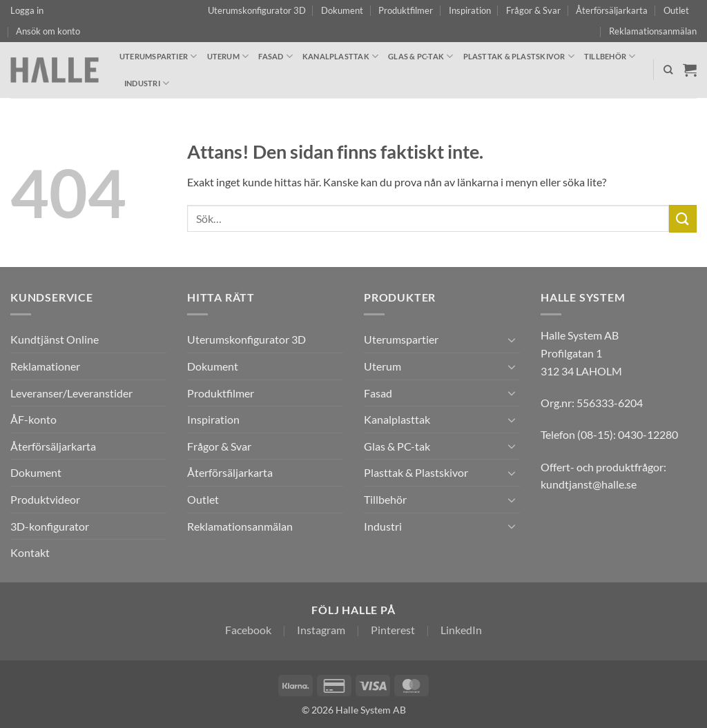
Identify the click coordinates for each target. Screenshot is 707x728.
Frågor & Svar (533, 10)
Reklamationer (45, 366)
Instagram (321, 630)
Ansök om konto (48, 31)
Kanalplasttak (340, 56)
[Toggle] (512, 340)
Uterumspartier (158, 56)
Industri (147, 83)
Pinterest (393, 630)
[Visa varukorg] (690, 70)
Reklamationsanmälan (653, 31)
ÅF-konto (33, 419)
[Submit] (683, 218)
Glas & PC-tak (420, 56)
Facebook (248, 630)
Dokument (342, 10)
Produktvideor (45, 499)
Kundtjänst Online (55, 339)
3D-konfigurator (50, 526)
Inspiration (470, 10)
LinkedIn (461, 630)
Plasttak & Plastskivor (519, 56)
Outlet (676, 10)
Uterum (228, 56)
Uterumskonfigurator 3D (257, 10)
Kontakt (30, 552)
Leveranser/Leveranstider (71, 393)
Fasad (275, 56)
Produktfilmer (406, 10)
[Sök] (668, 70)
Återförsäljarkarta (612, 10)
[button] (27, 10)
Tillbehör (610, 56)
